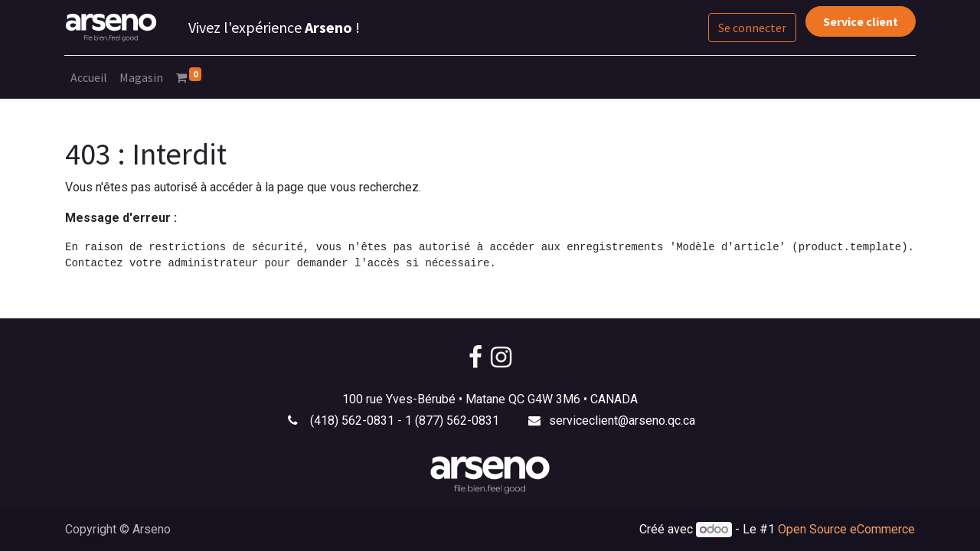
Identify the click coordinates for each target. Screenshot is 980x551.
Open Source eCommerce (846, 529)
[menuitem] (90, 77)
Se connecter (752, 28)
